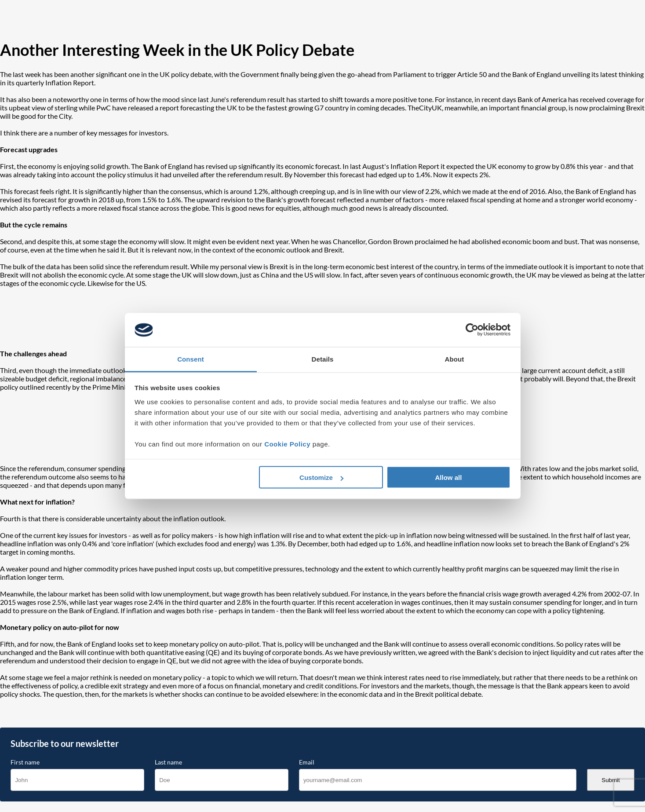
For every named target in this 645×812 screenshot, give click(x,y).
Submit (610, 780)
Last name (168, 762)
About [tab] (455, 359)
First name (25, 762)
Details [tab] (323, 359)
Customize (321, 477)
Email (307, 762)
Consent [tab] (191, 359)
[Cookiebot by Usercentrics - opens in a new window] (472, 330)
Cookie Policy (287, 444)
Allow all (449, 477)
